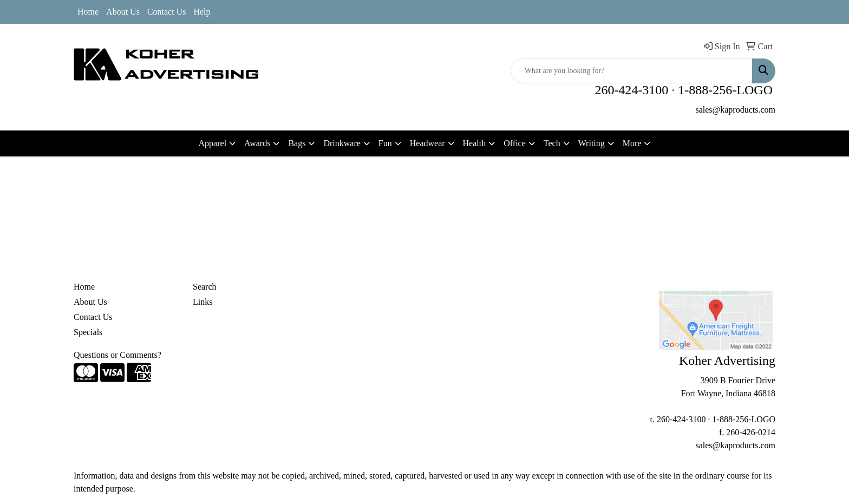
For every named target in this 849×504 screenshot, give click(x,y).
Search (205, 287)
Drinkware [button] (342, 143)
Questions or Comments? (117, 355)
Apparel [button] (213, 143)
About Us (123, 12)
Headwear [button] (427, 143)
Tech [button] (552, 143)
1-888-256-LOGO (725, 90)
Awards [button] (257, 143)
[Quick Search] (632, 71)
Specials (88, 332)
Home (88, 12)
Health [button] (475, 143)
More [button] (632, 143)
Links (203, 302)
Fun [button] (385, 143)
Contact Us (167, 12)
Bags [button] (297, 143)
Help (202, 12)
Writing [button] (592, 143)
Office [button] (515, 143)
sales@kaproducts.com (735, 110)
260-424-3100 (631, 90)
